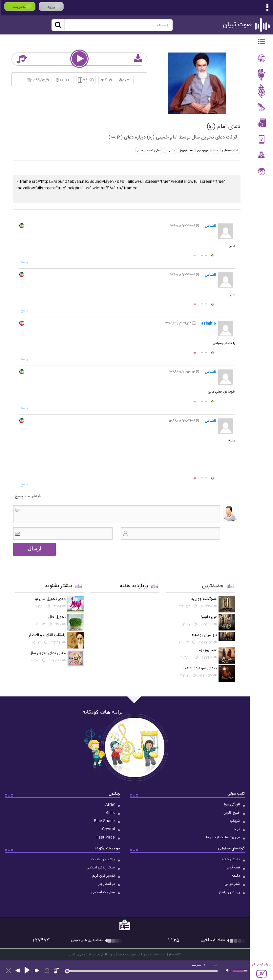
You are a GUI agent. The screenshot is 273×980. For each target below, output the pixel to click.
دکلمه (236, 876)
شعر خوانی (232, 884)
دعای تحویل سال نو (50, 599)
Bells (110, 813)
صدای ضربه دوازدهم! (200, 668)
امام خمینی (230, 151)
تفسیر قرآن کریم (104, 876)
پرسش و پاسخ (229, 892)
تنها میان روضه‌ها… (202, 635)
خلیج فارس (232, 813)
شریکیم (235, 821)
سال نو (170, 151)
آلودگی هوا (232, 805)
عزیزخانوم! (209, 617)
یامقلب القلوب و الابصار (47, 635)
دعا (215, 151)
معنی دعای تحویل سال (48, 653)
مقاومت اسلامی (103, 892)
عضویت (20, 6)
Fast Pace (106, 838)
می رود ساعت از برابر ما (223, 838)
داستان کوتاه (231, 860)
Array (110, 805)
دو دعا (236, 829)
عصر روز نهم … (206, 650)
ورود (51, 6)
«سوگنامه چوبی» (204, 599)
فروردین (203, 151)
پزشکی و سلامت (103, 860)
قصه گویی (233, 868)
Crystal (108, 829)
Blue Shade (104, 821)
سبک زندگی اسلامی (101, 868)
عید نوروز (186, 151)
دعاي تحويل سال (149, 151)
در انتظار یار (107, 884)
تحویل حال (57, 617)
